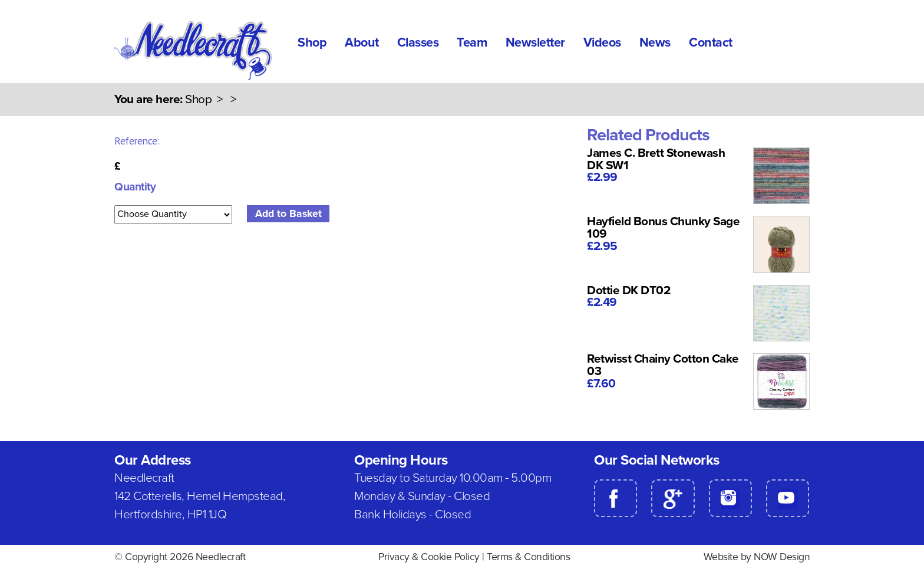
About (362, 42)
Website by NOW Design (757, 557)
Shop (312, 42)
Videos (602, 42)
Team (472, 42)
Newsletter (535, 42)
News (655, 42)
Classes (418, 42)
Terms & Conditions (528, 557)
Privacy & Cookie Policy (429, 557)
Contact (711, 42)
